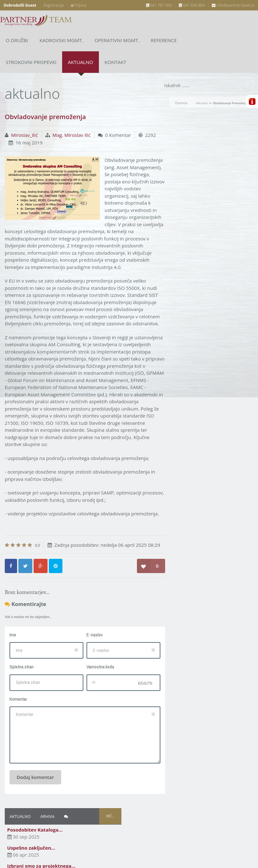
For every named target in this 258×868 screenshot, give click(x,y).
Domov (181, 84)
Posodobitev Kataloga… (190, 115)
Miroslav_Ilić (25, 116)
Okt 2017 (181, 325)
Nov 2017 (182, 313)
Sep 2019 (182, 241)
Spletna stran (22, 684)
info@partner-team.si (233, 5)
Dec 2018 (182, 277)
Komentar (18, 716)
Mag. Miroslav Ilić (72, 116)
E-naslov (87, 652)
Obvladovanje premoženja (199, 187)
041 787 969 (159, 5)
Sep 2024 (182, 229)
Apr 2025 (181, 217)
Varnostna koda (92, 684)
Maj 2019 (182, 253)
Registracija (54, 5)
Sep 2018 (182, 289)
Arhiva (202, 102)
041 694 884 (192, 5)
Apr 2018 (181, 301)
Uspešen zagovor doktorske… (197, 169)
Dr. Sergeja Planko (191, 361)
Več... (242, 102)
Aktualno (175, 102)
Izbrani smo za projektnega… (196, 151)
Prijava (79, 5)
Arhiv (178, 385)
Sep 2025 (182, 205)
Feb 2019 (182, 265)
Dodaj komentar (35, 794)
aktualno (202, 84)
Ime (13, 652)
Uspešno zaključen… (186, 133)
